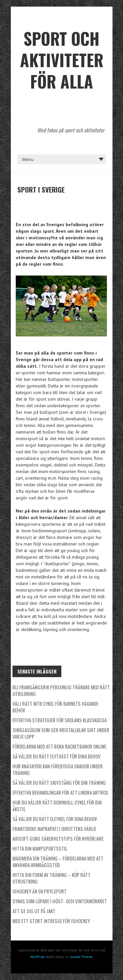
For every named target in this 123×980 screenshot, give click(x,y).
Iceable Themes (81, 957)
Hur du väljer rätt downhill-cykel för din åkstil (57, 806)
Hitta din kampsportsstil (40, 848)
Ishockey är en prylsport (40, 891)
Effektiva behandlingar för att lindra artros (60, 792)
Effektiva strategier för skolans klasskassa (60, 720)
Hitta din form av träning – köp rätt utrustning (51, 878)
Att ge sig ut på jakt (34, 911)
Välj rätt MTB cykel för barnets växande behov (55, 707)
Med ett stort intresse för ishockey (51, 921)
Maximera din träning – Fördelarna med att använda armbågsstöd (58, 861)
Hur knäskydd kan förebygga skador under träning (58, 769)
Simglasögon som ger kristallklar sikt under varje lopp (61, 733)
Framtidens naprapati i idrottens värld (54, 829)
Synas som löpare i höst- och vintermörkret (60, 901)
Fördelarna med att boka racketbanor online (59, 746)
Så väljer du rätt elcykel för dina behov (55, 819)
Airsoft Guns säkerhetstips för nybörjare (58, 838)
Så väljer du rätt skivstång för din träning (59, 782)
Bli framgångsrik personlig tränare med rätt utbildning (61, 690)
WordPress (38, 957)
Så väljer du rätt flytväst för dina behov (57, 756)
